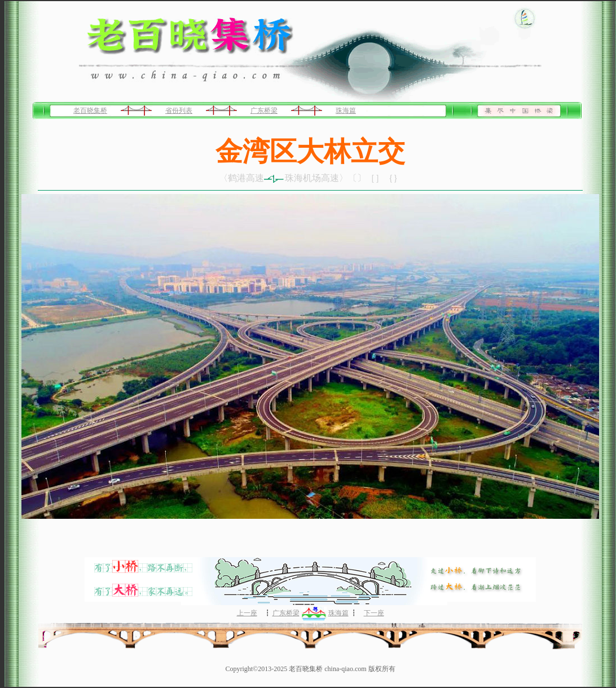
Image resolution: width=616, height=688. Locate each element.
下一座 (374, 613)
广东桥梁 (264, 111)
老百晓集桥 (90, 111)
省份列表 (179, 111)
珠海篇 (346, 111)
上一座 (247, 613)
